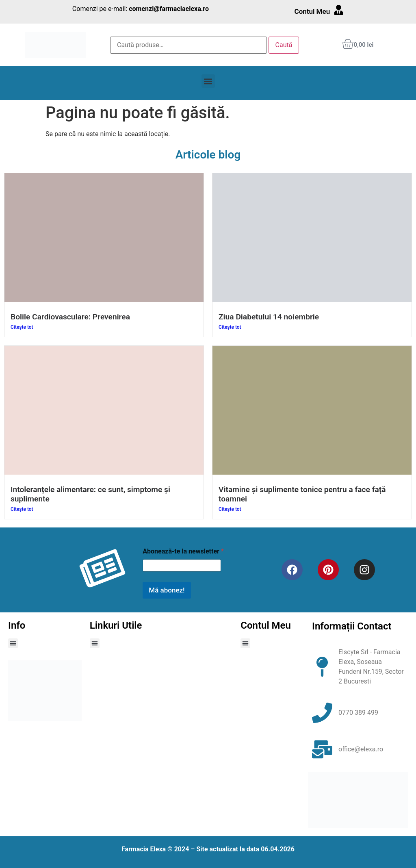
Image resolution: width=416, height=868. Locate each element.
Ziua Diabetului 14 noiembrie (269, 317)
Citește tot (22, 327)
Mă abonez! (167, 590)
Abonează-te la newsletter (183, 551)
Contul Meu (312, 11)
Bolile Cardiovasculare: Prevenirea (70, 317)
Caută (284, 45)
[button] (208, 81)
